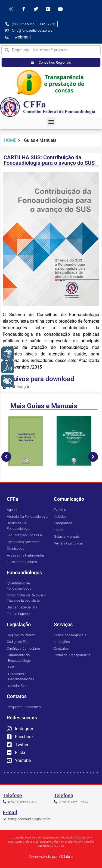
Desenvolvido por (51, 857)
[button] (51, 121)
